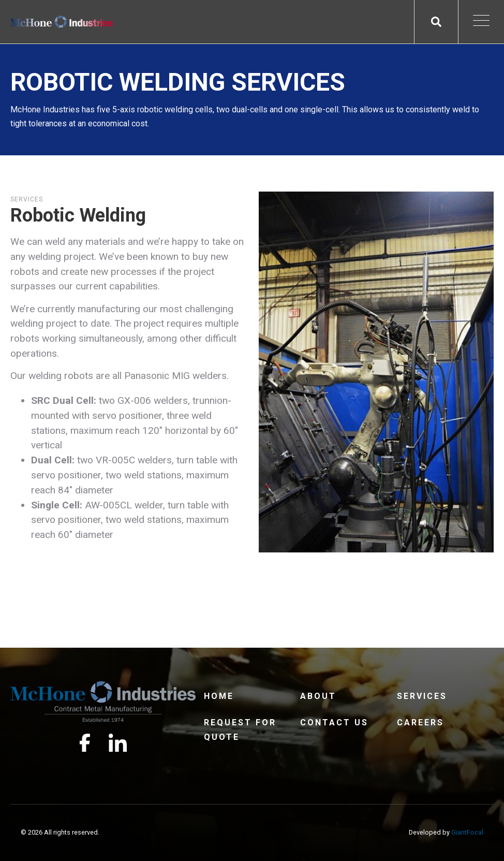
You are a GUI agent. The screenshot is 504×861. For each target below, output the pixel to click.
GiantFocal (467, 832)
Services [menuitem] (422, 696)
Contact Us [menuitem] (334, 723)
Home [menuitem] (219, 696)
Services (27, 199)
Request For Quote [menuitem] (240, 729)
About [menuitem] (318, 696)
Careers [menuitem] (420, 723)
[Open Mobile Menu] (481, 22)
